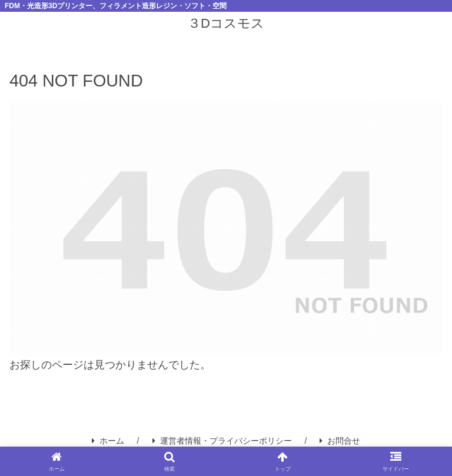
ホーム (108, 441)
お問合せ (340, 441)
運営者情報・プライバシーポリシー (222, 441)
